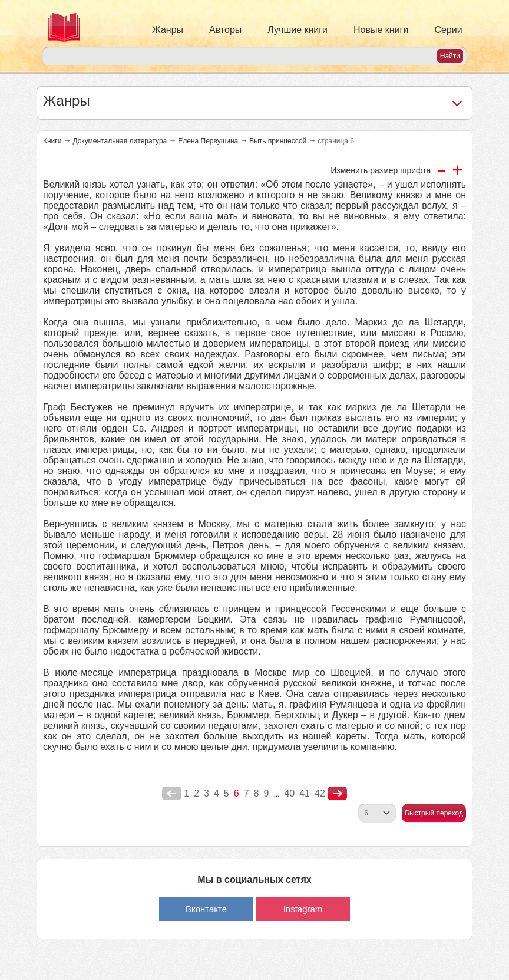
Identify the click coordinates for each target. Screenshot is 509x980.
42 (320, 793)
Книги (52, 141)
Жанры (168, 30)
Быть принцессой (278, 141)
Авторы (225, 30)
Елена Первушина (208, 141)
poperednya (172, 794)
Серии (448, 30)
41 (305, 793)
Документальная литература (120, 141)
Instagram (303, 909)
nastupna (337, 794)
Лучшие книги (298, 30)
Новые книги (381, 30)
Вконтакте (206, 909)
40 (289, 793)
